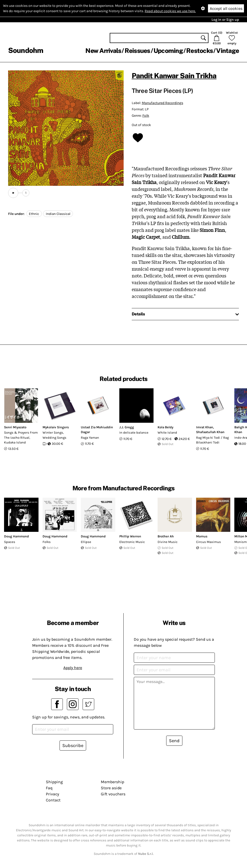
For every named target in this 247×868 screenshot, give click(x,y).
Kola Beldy (165, 427)
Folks (47, 542)
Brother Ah (166, 536)
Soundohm (26, 50)
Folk (146, 116)
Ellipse (86, 542)
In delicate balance (134, 432)
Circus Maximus (208, 542)
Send (174, 741)
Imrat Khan (205, 427)
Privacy (52, 794)
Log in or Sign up (225, 20)
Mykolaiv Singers (56, 427)
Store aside (111, 788)
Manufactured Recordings (163, 103)
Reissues (137, 51)
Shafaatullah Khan (210, 432)
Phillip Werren (130, 536)
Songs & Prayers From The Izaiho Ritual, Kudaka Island (21, 437)
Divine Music (168, 542)
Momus (202, 536)
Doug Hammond (16, 536)
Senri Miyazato (15, 427)
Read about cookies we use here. (170, 11)
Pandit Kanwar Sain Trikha (174, 76)
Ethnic (34, 214)
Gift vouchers (113, 794)
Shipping (54, 782)
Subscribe (73, 745)
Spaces (10, 542)
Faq (49, 788)
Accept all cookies (226, 8)
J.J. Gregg (127, 427)
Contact (53, 800)
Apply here (73, 668)
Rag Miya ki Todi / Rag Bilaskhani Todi (212, 440)
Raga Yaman (90, 438)
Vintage (227, 51)
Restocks (200, 51)
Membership (112, 782)
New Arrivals (103, 51)
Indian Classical (58, 214)
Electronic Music (132, 542)
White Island (167, 432)
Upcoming (168, 51)
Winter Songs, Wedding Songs (54, 435)
